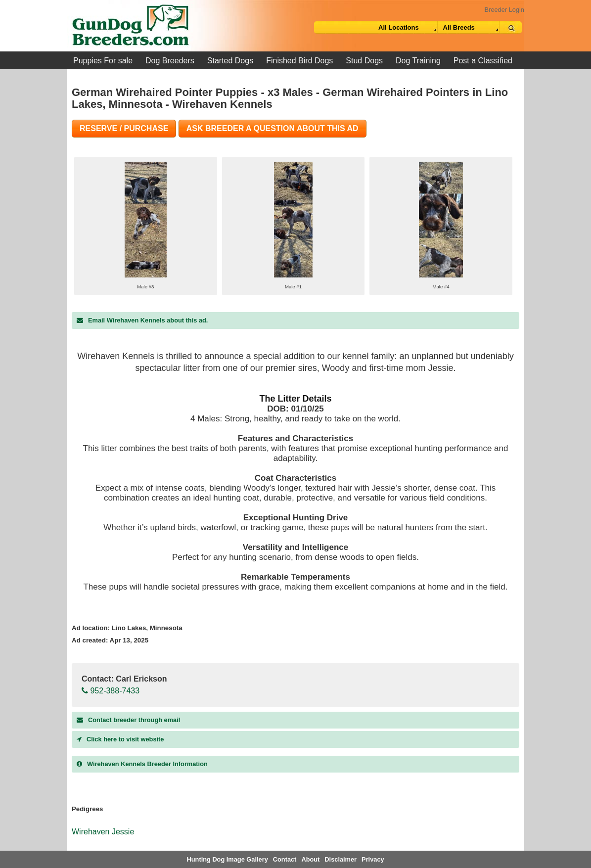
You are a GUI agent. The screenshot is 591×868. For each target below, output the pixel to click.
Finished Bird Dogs (299, 61)
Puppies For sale (103, 61)
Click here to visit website (120, 739)
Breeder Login (504, 10)
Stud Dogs (364, 61)
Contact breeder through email (128, 720)
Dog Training (418, 61)
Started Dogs (230, 61)
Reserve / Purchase (124, 128)
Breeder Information (142, 764)
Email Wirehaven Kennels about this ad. (142, 320)
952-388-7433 (111, 691)
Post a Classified (483, 61)
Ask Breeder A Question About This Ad (273, 128)
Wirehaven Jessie (103, 832)
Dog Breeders (170, 61)
